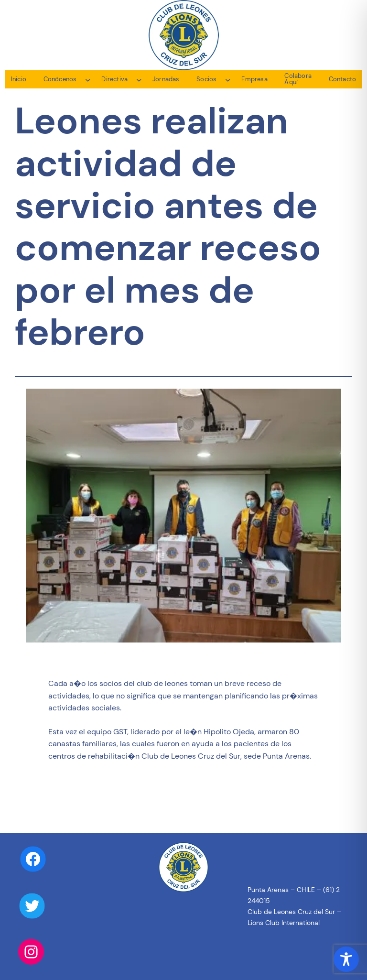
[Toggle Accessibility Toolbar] (346, 959)
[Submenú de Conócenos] (88, 79)
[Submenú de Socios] (228, 79)
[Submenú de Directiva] (139, 79)
